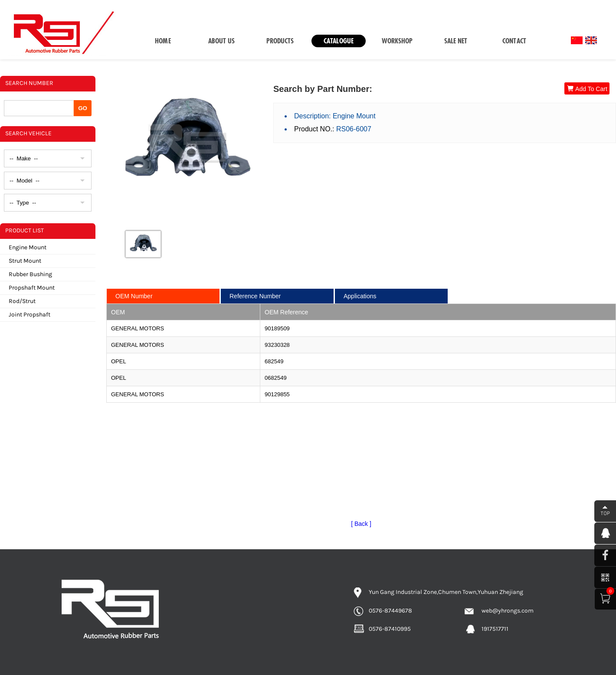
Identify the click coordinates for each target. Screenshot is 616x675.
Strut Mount (25, 261)
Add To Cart (587, 89)
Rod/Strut (22, 301)
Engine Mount (28, 247)
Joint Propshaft (29, 315)
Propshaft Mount (32, 288)
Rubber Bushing (30, 274)
